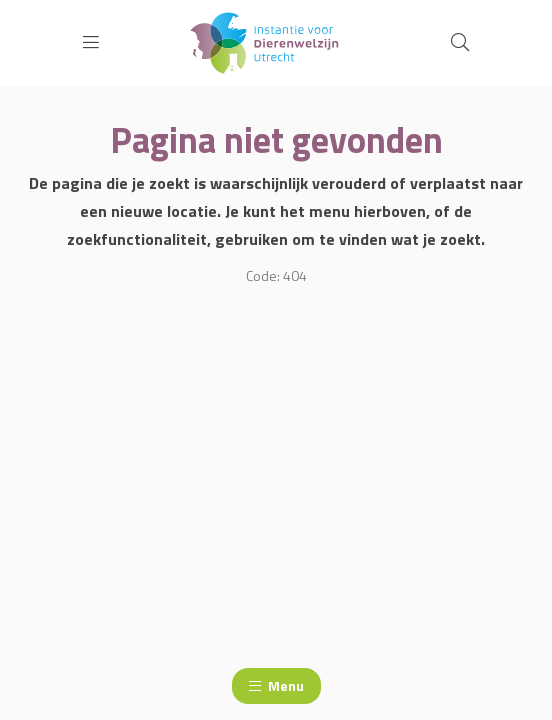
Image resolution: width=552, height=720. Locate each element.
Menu (276, 685)
